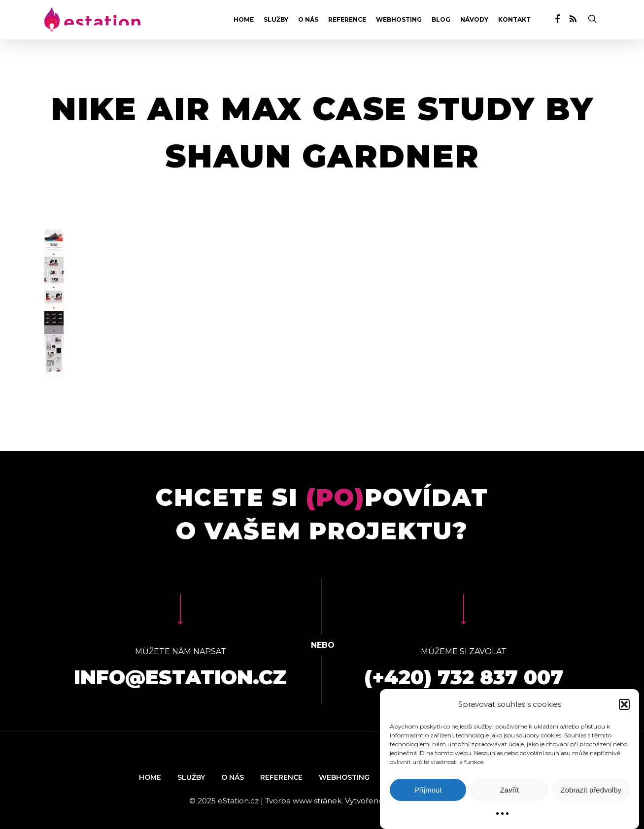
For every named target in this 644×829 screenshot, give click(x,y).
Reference (347, 20)
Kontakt (514, 20)
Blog (441, 20)
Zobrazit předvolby (591, 790)
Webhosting (399, 20)
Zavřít (509, 790)
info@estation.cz (180, 677)
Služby (276, 20)
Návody (474, 20)
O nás (308, 20)
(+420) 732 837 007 (464, 677)
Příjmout (428, 790)
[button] (624, 704)
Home (244, 20)
